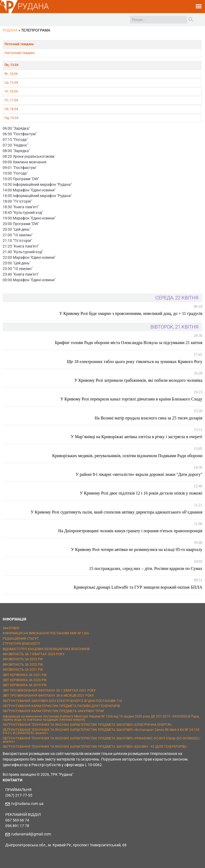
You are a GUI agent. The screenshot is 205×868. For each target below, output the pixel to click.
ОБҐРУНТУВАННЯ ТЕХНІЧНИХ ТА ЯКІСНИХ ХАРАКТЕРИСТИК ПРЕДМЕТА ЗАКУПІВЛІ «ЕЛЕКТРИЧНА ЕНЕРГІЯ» (87, 725)
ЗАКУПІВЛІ (11, 628)
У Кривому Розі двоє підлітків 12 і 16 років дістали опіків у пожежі (141, 493)
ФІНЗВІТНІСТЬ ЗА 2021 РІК (23, 670)
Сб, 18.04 (11, 109)
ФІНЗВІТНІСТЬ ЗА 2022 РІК (23, 665)
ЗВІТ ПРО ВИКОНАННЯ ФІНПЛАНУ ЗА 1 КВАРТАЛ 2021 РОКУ (49, 690)
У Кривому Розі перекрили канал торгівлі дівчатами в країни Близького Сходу (131, 399)
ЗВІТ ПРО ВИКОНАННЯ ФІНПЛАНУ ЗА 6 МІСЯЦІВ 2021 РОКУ (48, 696)
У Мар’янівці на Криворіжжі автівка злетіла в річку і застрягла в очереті (137, 437)
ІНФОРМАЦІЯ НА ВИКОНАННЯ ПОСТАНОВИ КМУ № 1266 (46, 633)
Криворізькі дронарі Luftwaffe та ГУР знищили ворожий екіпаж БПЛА (138, 587)
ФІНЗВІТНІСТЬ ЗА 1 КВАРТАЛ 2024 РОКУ (34, 654)
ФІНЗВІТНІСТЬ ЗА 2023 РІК (23, 659)
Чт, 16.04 (11, 91)
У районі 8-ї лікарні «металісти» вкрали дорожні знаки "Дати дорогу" (139, 474)
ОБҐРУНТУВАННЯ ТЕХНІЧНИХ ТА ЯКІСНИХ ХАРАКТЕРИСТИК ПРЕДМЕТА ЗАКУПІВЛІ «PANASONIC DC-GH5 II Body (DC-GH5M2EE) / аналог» (102, 740)
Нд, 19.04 (11, 118)
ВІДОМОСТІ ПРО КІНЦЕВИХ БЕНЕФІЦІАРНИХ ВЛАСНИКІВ (46, 649)
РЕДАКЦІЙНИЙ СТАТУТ (21, 639)
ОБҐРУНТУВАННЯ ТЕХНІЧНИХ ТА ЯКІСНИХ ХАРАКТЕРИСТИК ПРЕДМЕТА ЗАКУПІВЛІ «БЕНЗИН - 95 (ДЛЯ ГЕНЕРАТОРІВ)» (95, 747)
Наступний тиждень (20, 53)
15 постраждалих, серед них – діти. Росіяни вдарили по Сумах (146, 568)
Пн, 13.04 (11, 65)
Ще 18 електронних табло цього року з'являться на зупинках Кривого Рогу (135, 362)
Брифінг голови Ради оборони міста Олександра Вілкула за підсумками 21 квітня (129, 343)
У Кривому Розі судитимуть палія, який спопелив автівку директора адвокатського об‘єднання (117, 512)
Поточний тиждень (19, 44)
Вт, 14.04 (11, 74)
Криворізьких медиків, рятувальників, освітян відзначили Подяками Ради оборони (127, 456)
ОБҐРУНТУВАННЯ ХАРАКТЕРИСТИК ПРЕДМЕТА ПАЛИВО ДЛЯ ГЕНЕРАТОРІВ (61, 706)
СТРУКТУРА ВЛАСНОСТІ (21, 644)
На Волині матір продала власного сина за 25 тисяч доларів (149, 418)
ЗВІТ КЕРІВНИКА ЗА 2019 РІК (25, 685)
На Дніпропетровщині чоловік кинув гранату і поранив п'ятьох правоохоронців (130, 531)
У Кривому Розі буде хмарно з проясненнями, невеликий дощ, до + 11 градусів (131, 313)
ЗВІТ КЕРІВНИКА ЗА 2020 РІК (25, 680)
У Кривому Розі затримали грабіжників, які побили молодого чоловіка (138, 380)
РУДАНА (33, 6)
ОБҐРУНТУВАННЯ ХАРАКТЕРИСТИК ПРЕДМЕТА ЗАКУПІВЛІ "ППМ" (54, 711)
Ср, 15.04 (11, 83)
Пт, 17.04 (11, 100)
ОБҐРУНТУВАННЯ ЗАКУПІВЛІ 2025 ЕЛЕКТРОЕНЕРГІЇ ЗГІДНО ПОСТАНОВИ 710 (62, 701)
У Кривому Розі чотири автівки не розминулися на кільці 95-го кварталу (137, 549)
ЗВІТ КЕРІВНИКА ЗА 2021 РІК (25, 675)
